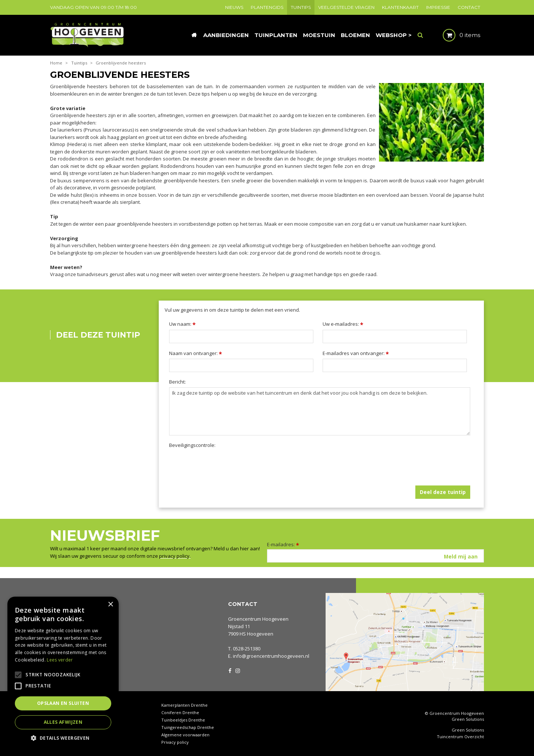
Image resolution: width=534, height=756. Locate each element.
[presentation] (225, 465)
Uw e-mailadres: (343, 324)
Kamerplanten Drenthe (184, 705)
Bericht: (177, 382)
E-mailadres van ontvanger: (356, 353)
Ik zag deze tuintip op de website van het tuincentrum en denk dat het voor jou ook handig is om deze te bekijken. (320, 411)
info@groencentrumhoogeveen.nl (271, 656)
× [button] (110, 605)
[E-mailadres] (375, 556)
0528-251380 (247, 649)
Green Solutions (468, 719)
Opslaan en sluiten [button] (63, 703)
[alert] (63, 673)
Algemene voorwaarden (185, 735)
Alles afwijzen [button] (63, 722)
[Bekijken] (455, 35)
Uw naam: (182, 324)
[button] (63, 738)
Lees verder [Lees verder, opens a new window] (60, 660)
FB (230, 670)
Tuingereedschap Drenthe (188, 727)
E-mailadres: (283, 544)
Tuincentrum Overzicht (460, 737)
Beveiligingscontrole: (192, 445)
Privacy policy (175, 742)
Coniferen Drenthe (180, 712)
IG (237, 670)
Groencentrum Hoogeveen (258, 619)
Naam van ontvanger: (196, 353)
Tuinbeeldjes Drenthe (183, 720)
